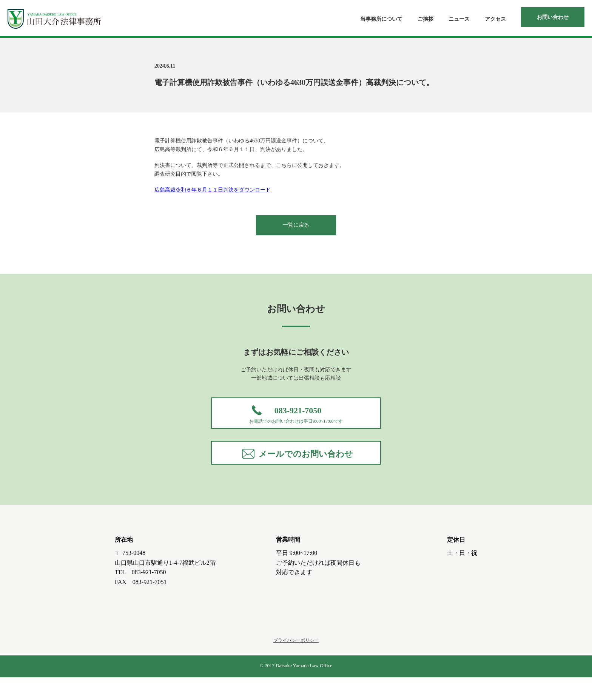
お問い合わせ (553, 17)
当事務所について (381, 19)
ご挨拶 (425, 19)
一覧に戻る (296, 225)
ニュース (459, 19)
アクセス (495, 19)
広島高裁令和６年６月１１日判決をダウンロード (213, 190)
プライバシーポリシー (296, 663)
